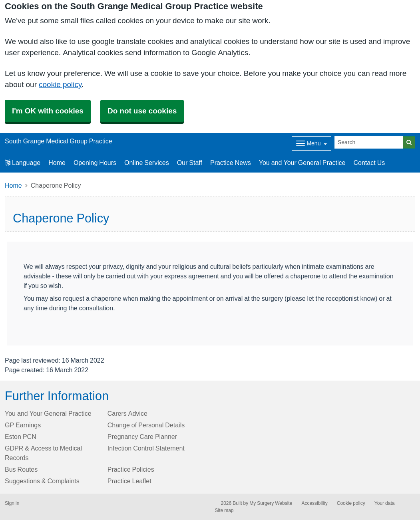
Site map (224, 510)
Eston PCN (21, 437)
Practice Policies (131, 469)
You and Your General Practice (302, 163)
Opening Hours (95, 163)
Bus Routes (21, 469)
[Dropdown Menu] (312, 143)
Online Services (147, 163)
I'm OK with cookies (48, 111)
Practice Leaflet (129, 481)
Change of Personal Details (146, 425)
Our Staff (190, 163)
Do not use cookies (142, 111)
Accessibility (314, 503)
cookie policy (60, 84)
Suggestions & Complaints (42, 481)
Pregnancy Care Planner (142, 437)
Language (23, 163)
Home (57, 163)
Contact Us (369, 163)
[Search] (369, 142)
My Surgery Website (271, 503)
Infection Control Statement (146, 448)
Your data (385, 503)
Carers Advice (127, 413)
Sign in (12, 503)
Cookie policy (351, 503)
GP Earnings (23, 425)
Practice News (231, 163)
